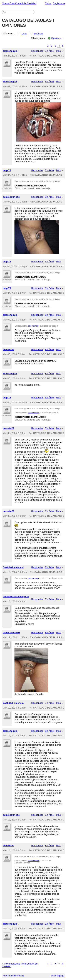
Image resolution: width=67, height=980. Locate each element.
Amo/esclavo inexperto (16, 597)
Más (58, 51)
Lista (24, 34)
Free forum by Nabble (13, 976)
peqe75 (7, 170)
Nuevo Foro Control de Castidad (19, 3)
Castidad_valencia (13, 567)
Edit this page (57, 976)
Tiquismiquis (10, 51)
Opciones (56, 38)
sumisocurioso (11, 197)
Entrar (48, 3)
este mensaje (34, 326)
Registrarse (59, 3)
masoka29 (8, 349)
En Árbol (38, 34)
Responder (37, 51)
